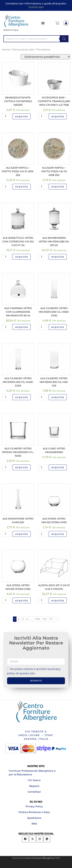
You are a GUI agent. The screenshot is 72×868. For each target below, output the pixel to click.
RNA (34, 824)
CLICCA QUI (36, 7)
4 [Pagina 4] (27, 619)
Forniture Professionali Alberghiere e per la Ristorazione (32, 773)
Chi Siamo (34, 780)
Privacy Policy (34, 806)
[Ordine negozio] (45, 57)
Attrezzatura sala (23, 50)
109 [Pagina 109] (38, 619)
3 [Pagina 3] (23, 619)
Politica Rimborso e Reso (34, 812)
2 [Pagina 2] (19, 619)
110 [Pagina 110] (45, 619)
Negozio (34, 786)
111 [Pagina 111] (51, 619)
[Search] (64, 39)
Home (6, 50)
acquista (22, 116)
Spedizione (34, 818)
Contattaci (34, 792)
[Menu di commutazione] (43, 23)
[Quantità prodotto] (7, 116)
